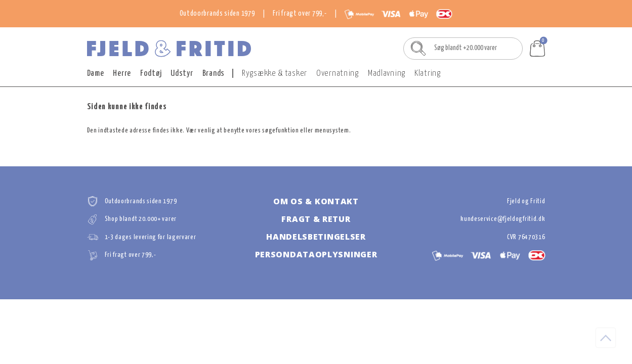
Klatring (428, 74)
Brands (214, 74)
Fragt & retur (316, 219)
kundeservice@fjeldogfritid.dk (503, 219)
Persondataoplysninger (316, 254)
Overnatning (338, 74)
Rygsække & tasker (275, 74)
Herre (122, 74)
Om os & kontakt (316, 201)
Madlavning (387, 74)
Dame (96, 74)
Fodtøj (151, 74)
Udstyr (182, 74)
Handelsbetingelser (316, 237)
